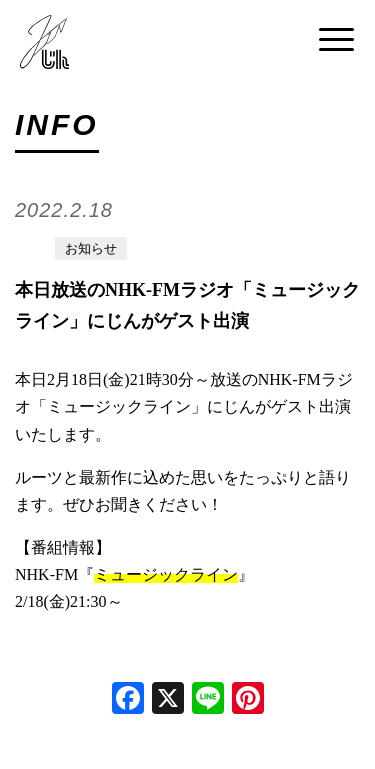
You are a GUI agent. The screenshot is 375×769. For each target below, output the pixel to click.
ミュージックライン (166, 574)
